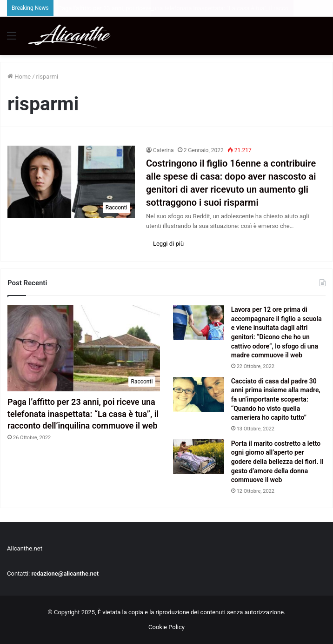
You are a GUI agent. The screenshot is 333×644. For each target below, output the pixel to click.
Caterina (163, 150)
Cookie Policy (166, 627)
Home (19, 77)
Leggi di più (168, 244)
